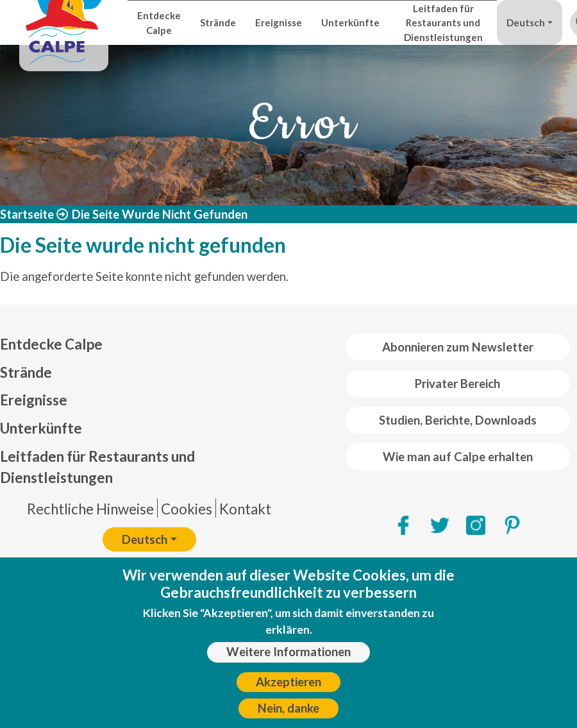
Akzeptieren (288, 689)
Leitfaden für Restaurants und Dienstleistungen (443, 23)
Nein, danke (288, 715)
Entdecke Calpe (159, 22)
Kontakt (245, 509)
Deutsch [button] (526, 22)
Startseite (27, 214)
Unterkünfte (350, 22)
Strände (218, 22)
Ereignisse (279, 22)
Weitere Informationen (288, 659)
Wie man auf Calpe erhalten (458, 457)
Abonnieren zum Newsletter (458, 347)
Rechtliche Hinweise (90, 509)
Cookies (187, 509)
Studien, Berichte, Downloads (458, 420)
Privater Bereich (457, 384)
